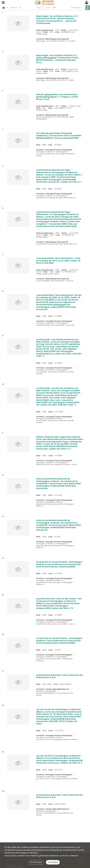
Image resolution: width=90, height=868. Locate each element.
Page (38, 8)
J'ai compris (53, 862)
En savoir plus (36, 862)
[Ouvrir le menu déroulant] (3, 3)
